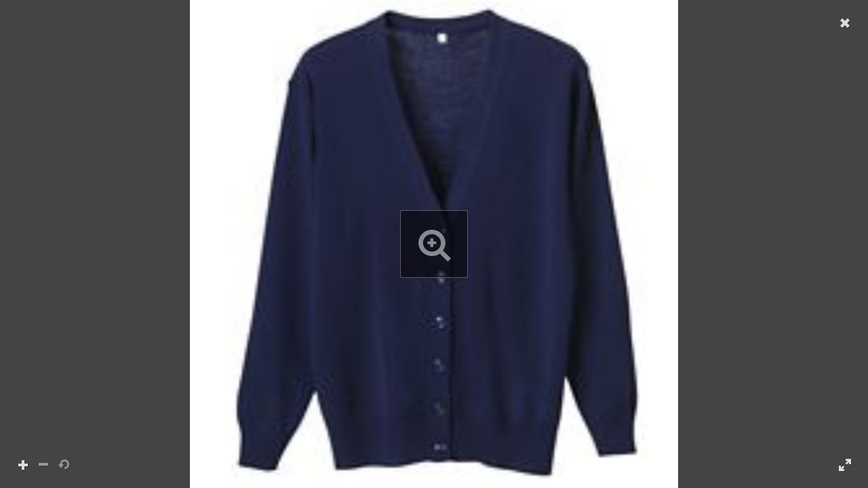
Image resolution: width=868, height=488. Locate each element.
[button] (434, 244)
